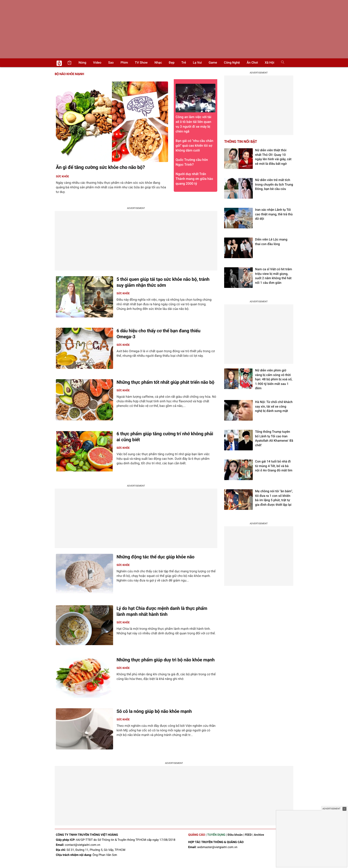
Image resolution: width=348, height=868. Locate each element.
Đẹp (172, 63)
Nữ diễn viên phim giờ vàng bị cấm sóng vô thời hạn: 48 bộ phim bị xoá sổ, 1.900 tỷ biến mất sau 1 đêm (274, 379)
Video (97, 63)
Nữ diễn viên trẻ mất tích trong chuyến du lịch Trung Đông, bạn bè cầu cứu (274, 185)
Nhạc (158, 63)
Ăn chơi (252, 63)
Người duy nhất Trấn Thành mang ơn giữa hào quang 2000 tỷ (194, 179)
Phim (124, 63)
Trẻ (184, 63)
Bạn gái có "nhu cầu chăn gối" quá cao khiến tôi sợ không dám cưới (194, 146)
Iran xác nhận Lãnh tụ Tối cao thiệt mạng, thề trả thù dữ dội (274, 214)
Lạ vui (197, 63)
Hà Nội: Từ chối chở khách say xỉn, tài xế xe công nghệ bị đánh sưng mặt (274, 407)
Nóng (82, 63)
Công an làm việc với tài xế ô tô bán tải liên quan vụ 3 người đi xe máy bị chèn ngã (196, 109)
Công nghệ (232, 63)
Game (213, 63)
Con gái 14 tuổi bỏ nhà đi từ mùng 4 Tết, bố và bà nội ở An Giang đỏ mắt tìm (274, 466)
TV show (141, 63)
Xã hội (269, 63)
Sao (111, 63)
